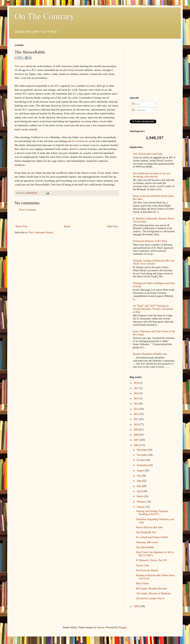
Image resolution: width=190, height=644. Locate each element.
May (139, 486)
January (141, 507)
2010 (137, 425)
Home (67, 226)
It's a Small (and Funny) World (152, 537)
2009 (137, 430)
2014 (137, 404)
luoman (101, 627)
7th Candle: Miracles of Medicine (153, 594)
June (139, 481)
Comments (139, 110)
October (141, 460)
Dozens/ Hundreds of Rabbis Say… (151, 354)
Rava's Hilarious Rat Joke (149, 527)
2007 (137, 440)
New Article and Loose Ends (148, 154)
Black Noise (142, 583)
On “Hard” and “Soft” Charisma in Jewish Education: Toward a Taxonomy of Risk (153, 309)
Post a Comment (28, 210)
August (141, 471)
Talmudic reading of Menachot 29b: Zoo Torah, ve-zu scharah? (154, 262)
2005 (137, 606)
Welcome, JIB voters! (147, 542)
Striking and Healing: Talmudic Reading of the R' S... (152, 513)
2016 (137, 393)
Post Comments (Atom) (41, 232)
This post (20, 66)
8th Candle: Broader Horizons (151, 589)
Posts (136, 104)
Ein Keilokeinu (80, 141)
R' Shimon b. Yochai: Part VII (151, 560)
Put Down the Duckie (147, 570)
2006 (137, 445)
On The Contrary (44, 16)
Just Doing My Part (146, 532)
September (142, 465)
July (139, 476)
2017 (137, 388)
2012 (137, 414)
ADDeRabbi (32, 193)
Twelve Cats (142, 565)
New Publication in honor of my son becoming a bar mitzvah (152, 175)
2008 (137, 435)
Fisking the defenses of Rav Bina (150, 241)
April (140, 491)
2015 (137, 399)
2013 (137, 409)
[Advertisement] (153, 67)
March (140, 496)
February (142, 502)
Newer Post (21, 226)
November (142, 455)
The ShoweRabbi (145, 547)
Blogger (123, 627)
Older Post (113, 226)
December (142, 450)
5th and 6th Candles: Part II (150, 598)
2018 (137, 383)
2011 (137, 419)
